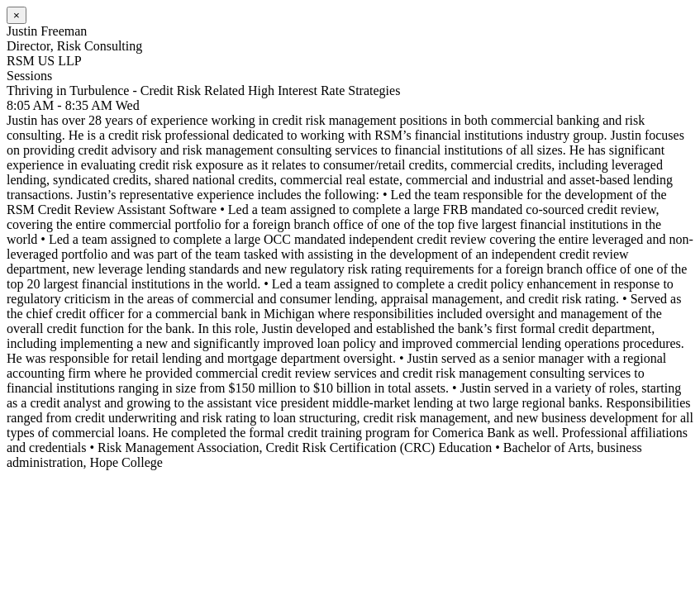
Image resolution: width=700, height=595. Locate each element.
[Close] (17, 15)
